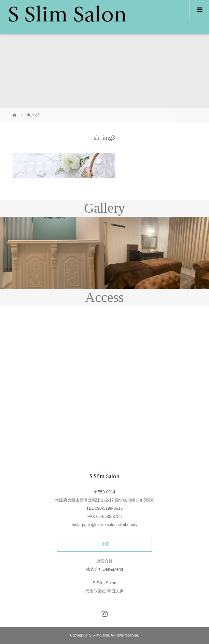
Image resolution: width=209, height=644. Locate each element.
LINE (104, 544)
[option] (52, 253)
